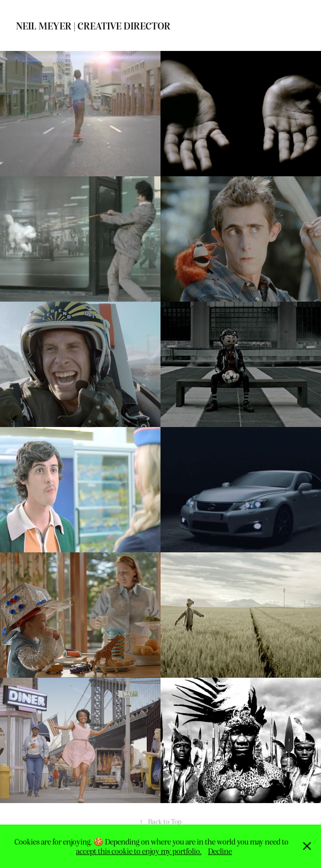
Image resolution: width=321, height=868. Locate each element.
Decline (220, 851)
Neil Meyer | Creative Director (93, 25)
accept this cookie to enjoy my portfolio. (139, 851)
